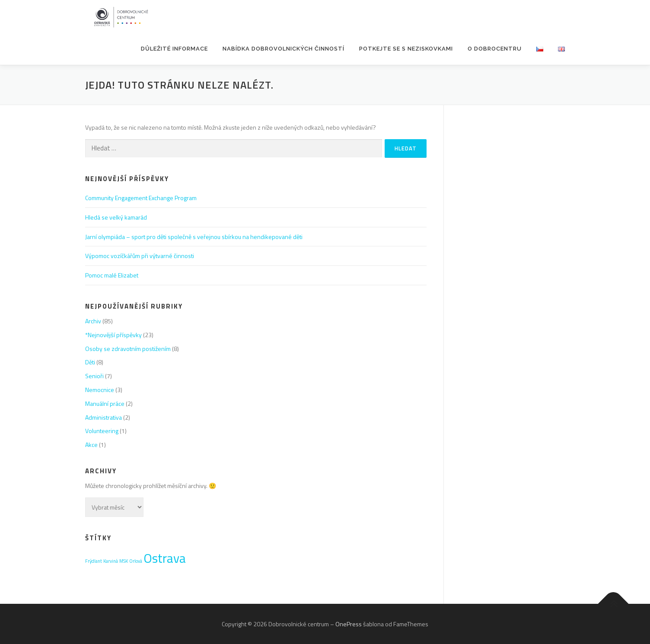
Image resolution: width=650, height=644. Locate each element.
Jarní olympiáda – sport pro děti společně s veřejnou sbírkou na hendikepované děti (194, 237)
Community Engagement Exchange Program (141, 198)
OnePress (349, 624)
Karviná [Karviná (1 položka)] (111, 561)
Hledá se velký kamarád (116, 217)
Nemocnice (100, 390)
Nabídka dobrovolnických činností (284, 49)
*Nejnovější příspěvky (113, 335)
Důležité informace (174, 49)
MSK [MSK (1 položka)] (124, 561)
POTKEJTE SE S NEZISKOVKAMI (406, 49)
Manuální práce (105, 403)
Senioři (94, 376)
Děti (90, 362)
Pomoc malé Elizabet (112, 275)
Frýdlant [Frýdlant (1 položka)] (94, 561)
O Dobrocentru (495, 49)
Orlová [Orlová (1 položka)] (136, 561)
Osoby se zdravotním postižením (128, 349)
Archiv (93, 321)
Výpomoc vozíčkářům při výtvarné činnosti (140, 256)
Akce (91, 445)
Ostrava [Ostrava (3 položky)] (165, 558)
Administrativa (104, 417)
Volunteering (102, 431)
